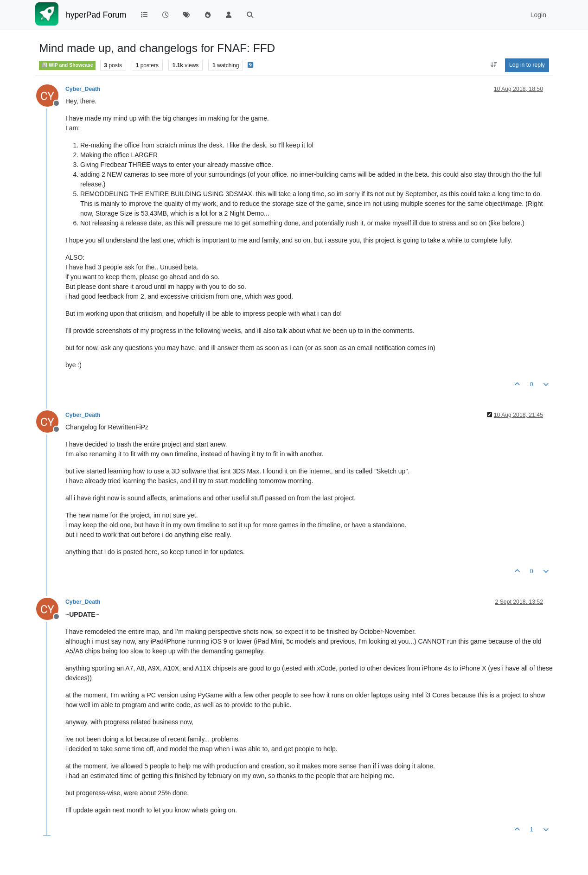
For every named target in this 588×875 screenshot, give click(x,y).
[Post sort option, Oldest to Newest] (494, 65)
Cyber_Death (83, 89)
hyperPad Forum (96, 15)
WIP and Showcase (67, 65)
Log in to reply (527, 65)
